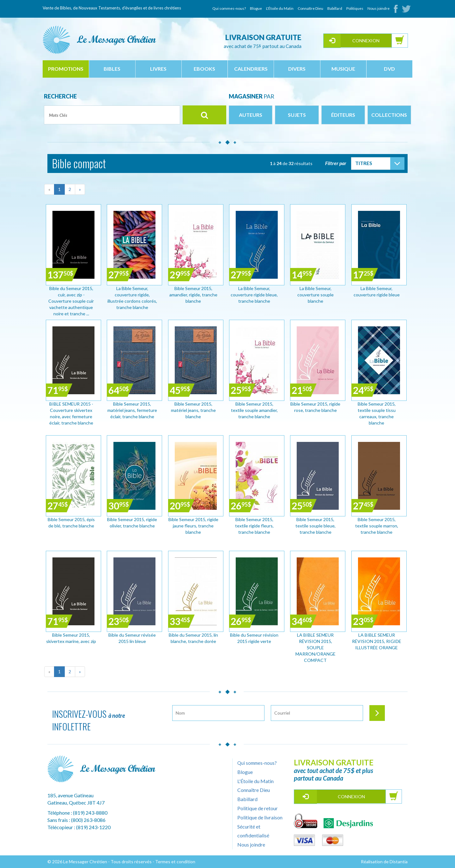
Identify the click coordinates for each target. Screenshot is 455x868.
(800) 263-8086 (88, 820)
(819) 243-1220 (93, 827)
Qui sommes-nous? (229, 8)
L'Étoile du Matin (280, 8)
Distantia (399, 862)
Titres (364, 163)
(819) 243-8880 (90, 813)
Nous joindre (379, 8)
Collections (389, 115)
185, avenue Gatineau (70, 795)
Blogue (256, 8)
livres (158, 69)
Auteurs (251, 115)
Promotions (66, 69)
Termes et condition (175, 862)
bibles (112, 69)
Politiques (355, 8)
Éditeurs (343, 115)
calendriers (251, 69)
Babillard (335, 8)
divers (297, 69)
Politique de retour (258, 808)
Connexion (366, 41)
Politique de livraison (260, 817)
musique (343, 69)
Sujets (297, 115)
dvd (389, 69)
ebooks (204, 69)
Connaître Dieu (310, 8)
